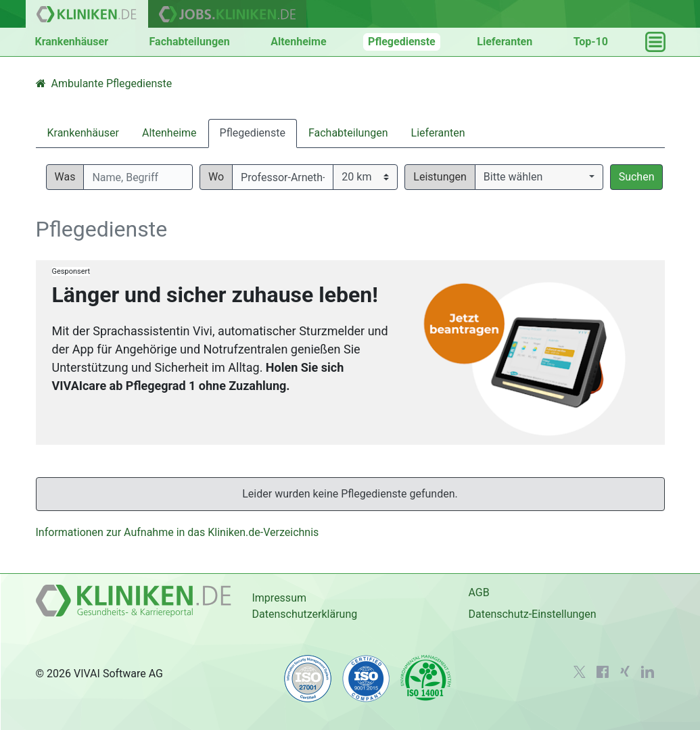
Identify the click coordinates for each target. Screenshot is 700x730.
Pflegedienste (402, 42)
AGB (479, 592)
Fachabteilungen (190, 42)
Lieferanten (505, 42)
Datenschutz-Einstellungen (532, 614)
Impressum (279, 598)
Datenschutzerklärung (304, 614)
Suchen (637, 177)
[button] (539, 177)
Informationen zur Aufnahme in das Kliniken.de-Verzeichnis (178, 532)
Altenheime (298, 42)
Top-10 (591, 42)
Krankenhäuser (72, 42)
